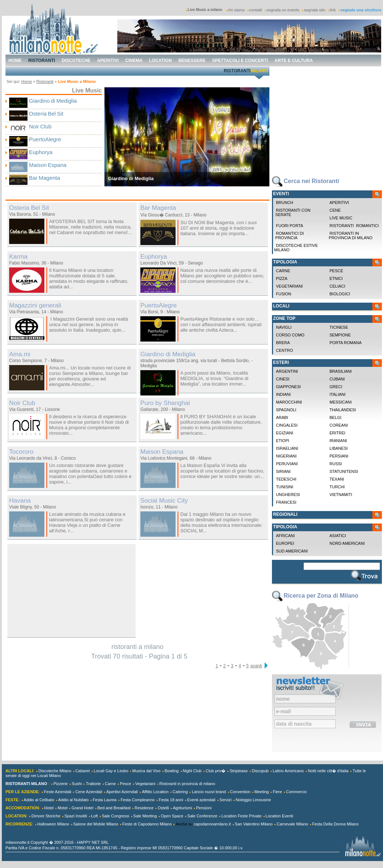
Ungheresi (288, 495)
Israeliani (287, 448)
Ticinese (339, 327)
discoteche (76, 61)
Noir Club (40, 126)
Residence (144, 808)
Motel (62, 808)
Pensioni (204, 808)
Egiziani (285, 433)
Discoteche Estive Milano (296, 248)
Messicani (341, 402)
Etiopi (283, 441)
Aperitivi (339, 203)
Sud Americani (292, 551)
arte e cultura (294, 61)
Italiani (338, 394)
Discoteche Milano (55, 771)
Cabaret (83, 771)
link (333, 10)
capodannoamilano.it (212, 824)
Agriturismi (183, 808)
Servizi (226, 800)
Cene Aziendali (89, 792)
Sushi (77, 784)
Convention (240, 792)
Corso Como (290, 335)
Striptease (239, 771)
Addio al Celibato (39, 800)
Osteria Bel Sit (46, 114)
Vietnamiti (341, 495)
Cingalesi (287, 425)
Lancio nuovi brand (209, 792)
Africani (285, 536)
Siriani (283, 471)
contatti (256, 10)
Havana (20, 501)
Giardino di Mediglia (53, 101)
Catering (180, 792)
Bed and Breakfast (114, 808)
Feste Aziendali (58, 792)
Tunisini (285, 487)
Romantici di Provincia (289, 236)
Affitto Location (155, 792)
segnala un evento (283, 10)
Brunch (285, 203)
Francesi (286, 502)
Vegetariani (289, 286)
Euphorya (41, 152)
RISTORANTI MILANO (26, 784)
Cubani (337, 379)
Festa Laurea (105, 800)
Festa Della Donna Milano (336, 824)
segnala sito (315, 10)
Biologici (340, 294)
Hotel (49, 808)
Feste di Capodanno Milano (147, 824)
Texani (337, 479)
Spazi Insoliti (76, 816)
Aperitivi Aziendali (122, 792)
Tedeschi (286, 479)
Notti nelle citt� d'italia (328, 771)
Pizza (282, 278)
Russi (336, 464)
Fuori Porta (290, 226)
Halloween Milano (53, 824)
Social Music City (164, 501)
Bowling (172, 771)
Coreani (339, 425)
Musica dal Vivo (146, 771)
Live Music (341, 218)
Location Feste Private (241, 816)
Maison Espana (48, 165)
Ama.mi (20, 354)
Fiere (277, 792)
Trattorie (93, 784)
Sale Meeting (145, 816)
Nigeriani (286, 456)
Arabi (282, 417)
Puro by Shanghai (165, 403)
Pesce (336, 271)
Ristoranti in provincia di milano (350, 236)
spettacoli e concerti (240, 61)
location (161, 61)
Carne (283, 271)
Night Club (192, 771)
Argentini (287, 371)
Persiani (339, 456)
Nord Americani (347, 543)
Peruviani (287, 464)
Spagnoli (286, 410)
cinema (134, 61)
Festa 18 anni (171, 800)
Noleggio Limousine (253, 800)
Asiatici (338, 536)
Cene (335, 210)
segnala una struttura (361, 10)
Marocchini (289, 402)
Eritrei (337, 433)
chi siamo (236, 10)
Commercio (297, 792)
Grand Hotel (82, 808)
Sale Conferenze (202, 816)
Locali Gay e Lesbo (111, 771)
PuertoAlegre (45, 139)
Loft (95, 816)
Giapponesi (288, 387)
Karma (18, 257)
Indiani (283, 394)
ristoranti (42, 61)
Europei (285, 543)
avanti (256, 666)
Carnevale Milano (292, 824)
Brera (283, 343)
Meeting (262, 792)
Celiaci (337, 286)
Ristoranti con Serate (292, 212)
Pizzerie (61, 784)
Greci (336, 387)
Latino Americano (288, 771)
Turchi (337, 487)
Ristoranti (45, 81)
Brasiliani (341, 371)
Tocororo (21, 452)
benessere (192, 61)
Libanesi (339, 448)
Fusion (284, 294)
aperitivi (108, 61)
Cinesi (283, 379)
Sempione (340, 335)
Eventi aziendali (201, 800)
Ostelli (163, 808)
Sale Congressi (116, 816)
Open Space (172, 816)
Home (27, 81)
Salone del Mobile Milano (96, 824)
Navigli (284, 327)
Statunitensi (344, 471)
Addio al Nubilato (73, 800)
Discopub (260, 771)
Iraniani (338, 441)
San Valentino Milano (254, 824)
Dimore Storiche (46, 816)
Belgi (335, 417)
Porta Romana (346, 343)
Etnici (336, 278)
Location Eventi (279, 816)
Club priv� (216, 771)
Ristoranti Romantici (354, 226)
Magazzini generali (35, 305)
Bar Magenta (45, 178)
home (15, 61)
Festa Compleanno (138, 800)
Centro (284, 350)
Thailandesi (343, 410)
